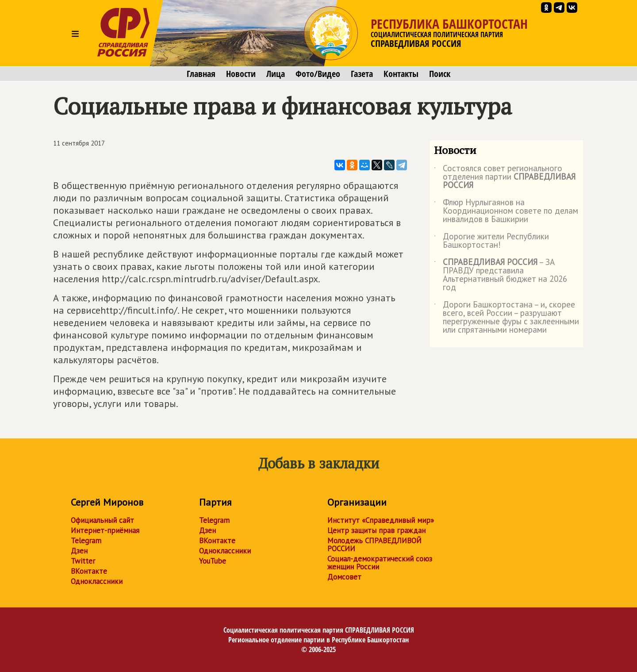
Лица (276, 74)
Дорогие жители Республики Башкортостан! (491, 241)
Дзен (79, 551)
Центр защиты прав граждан (376, 530)
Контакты (401, 74)
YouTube (213, 561)
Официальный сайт (102, 520)
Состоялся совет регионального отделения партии (505, 177)
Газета (362, 74)
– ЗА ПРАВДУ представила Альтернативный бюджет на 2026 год (501, 275)
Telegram (86, 541)
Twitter (83, 561)
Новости (241, 74)
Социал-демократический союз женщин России (380, 563)
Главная (201, 74)
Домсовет (344, 577)
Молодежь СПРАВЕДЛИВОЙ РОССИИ (374, 545)
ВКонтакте (89, 571)
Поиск (440, 74)
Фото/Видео (318, 74)
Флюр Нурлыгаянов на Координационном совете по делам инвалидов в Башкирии (506, 211)
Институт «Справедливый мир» (381, 520)
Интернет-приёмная (105, 530)
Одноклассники (97, 581)
